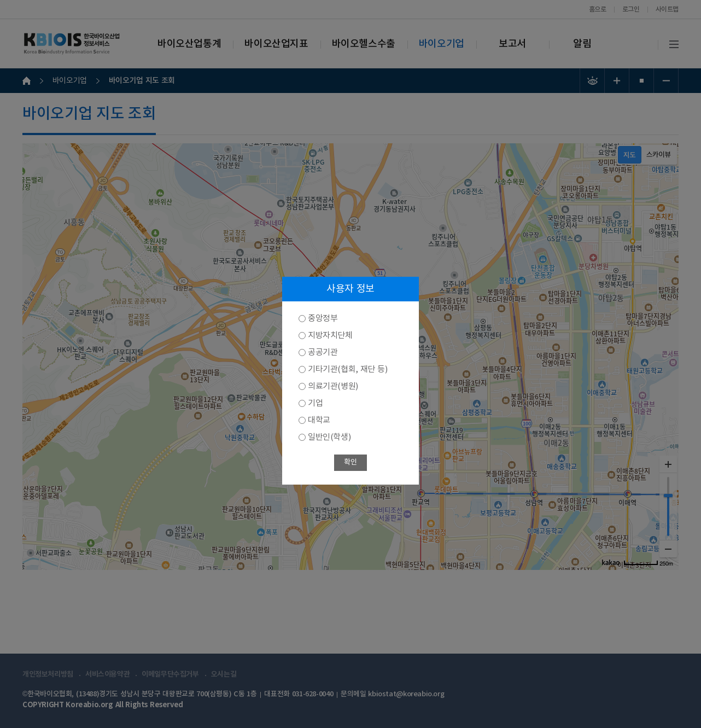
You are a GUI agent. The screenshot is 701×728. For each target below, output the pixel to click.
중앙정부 (323, 319)
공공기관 (323, 353)
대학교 (319, 420)
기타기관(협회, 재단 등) (347, 369)
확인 (350, 462)
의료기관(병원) (333, 386)
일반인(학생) (329, 437)
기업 (315, 403)
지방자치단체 (330, 336)
